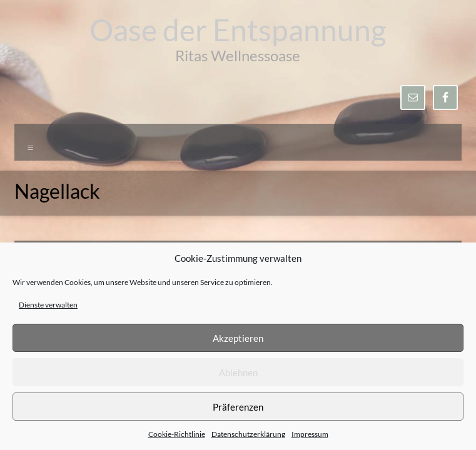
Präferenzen (238, 407)
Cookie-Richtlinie (177, 434)
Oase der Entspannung (238, 30)
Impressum (310, 434)
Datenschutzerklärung (248, 434)
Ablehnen (238, 372)
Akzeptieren (238, 338)
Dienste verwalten (48, 305)
